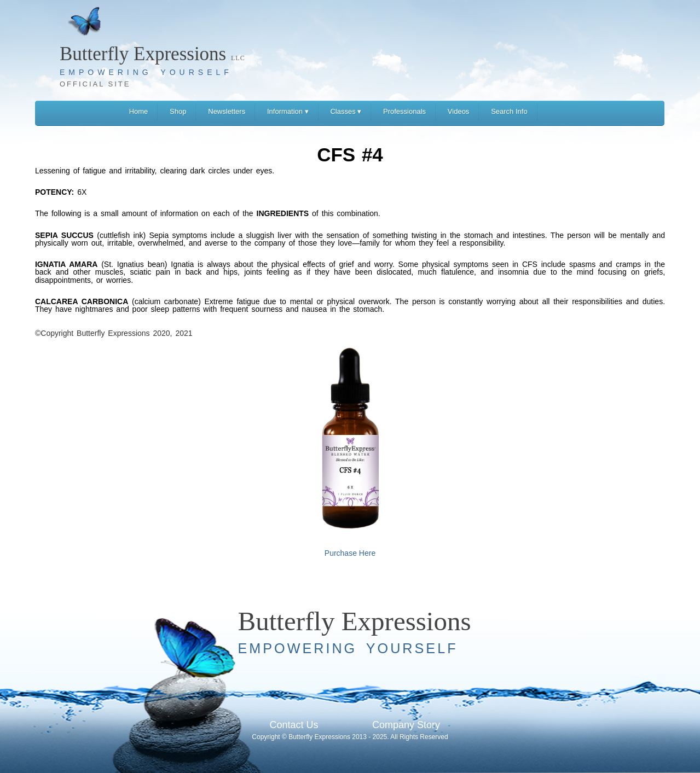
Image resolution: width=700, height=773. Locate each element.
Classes (346, 111)
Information (288, 111)
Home (139, 111)
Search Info (509, 111)
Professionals (404, 111)
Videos (459, 111)
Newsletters (227, 111)
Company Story (406, 725)
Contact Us (294, 725)
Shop (178, 111)
